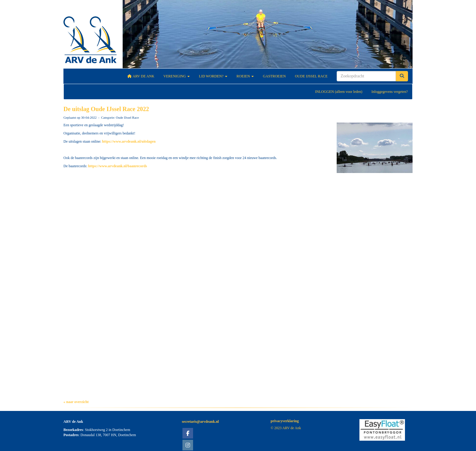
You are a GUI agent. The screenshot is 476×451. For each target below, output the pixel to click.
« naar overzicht (76, 402)
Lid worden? (213, 76)
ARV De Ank (141, 76)
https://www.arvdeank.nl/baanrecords (117, 166)
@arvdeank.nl (200, 422)
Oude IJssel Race (311, 76)
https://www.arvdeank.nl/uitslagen (129, 141)
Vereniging (177, 76)
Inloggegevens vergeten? (390, 92)
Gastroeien (274, 76)
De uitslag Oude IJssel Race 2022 (106, 109)
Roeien (245, 76)
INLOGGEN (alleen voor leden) (339, 92)
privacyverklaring (285, 421)
